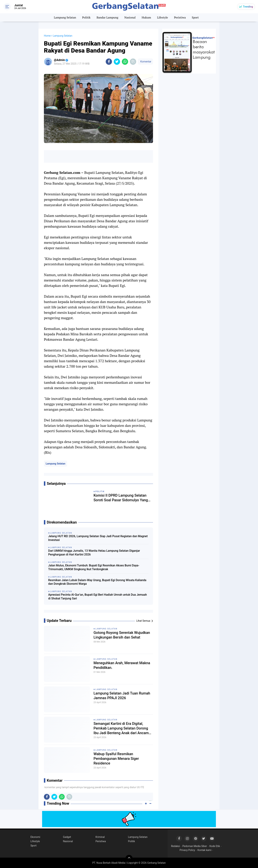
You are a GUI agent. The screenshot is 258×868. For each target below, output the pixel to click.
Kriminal (100, 837)
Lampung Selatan (65, 17)
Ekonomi (35, 837)
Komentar (145, 62)
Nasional (130, 17)
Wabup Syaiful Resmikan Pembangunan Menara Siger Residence (116, 759)
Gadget (67, 837)
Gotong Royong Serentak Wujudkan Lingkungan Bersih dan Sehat (122, 635)
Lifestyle (163, 17)
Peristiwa (180, 17)
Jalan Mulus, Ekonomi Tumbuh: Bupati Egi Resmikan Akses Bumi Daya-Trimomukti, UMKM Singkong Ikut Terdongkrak (94, 567)
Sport (195, 17)
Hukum (146, 17)
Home (47, 36)
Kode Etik (215, 846)
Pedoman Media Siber (195, 846)
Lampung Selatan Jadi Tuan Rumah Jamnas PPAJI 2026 (122, 696)
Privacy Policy (187, 850)
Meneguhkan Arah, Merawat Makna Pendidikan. (122, 665)
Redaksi (175, 846)
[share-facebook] (109, 62)
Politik (86, 17)
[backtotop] (129, 858)
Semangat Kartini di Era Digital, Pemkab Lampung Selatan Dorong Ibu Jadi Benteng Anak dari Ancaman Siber (123, 728)
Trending (248, 7)
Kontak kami (204, 850)
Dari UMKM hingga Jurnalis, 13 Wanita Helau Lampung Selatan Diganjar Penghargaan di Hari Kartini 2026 (94, 553)
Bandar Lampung (107, 17)
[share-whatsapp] (125, 62)
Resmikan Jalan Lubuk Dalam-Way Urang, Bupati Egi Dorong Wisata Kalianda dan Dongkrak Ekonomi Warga (97, 582)
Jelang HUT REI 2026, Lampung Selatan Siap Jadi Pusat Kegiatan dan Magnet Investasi (98, 538)
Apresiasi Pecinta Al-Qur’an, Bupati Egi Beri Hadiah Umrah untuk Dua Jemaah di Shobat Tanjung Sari (98, 597)
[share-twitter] (117, 62)
